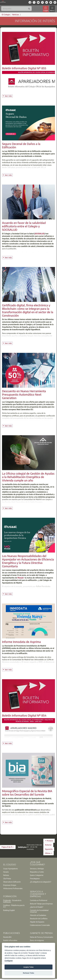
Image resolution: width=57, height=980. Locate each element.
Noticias (6, 875)
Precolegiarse (35, 878)
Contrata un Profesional (39, 900)
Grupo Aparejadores (10, 869)
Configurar (9, 961)
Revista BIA (7, 937)
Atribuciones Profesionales (13, 888)
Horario (6, 872)
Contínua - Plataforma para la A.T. (14, 906)
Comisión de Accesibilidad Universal (39, 911)
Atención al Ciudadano (38, 915)
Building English (9, 910)
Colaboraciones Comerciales (40, 925)
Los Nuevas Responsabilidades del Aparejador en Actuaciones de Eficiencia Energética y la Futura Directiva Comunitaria (28, 561)
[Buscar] (16, 9)
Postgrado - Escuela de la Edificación (12, 901)
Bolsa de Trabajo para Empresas (41, 904)
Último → (49, 853)
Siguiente (49, 849)
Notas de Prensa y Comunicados (42, 937)
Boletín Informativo (10, 940)
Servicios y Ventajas (37, 869)
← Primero (49, 841)
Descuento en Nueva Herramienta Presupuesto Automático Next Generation (24, 394)
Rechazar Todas (29, 973)
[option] (15, 869)
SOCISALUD (40, 234)
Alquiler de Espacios (37, 922)
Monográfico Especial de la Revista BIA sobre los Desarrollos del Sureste (27, 793)
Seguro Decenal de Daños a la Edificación (21, 145)
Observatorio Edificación (12, 882)
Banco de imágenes (37, 940)
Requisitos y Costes (37, 872)
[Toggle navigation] (52, 9)
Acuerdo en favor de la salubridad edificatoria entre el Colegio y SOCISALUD (24, 226)
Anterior (48, 845)
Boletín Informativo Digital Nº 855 (24, 68)
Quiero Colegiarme (37, 875)
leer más (9, 96)
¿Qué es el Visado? (37, 907)
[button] (8, 847)
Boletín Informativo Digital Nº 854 (24, 715)
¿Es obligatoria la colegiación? (41, 882)
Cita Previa (7, 878)
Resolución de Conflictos (39, 918)
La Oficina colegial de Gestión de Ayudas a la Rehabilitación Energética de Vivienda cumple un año (28, 477)
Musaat (21, 578)
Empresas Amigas (10, 885)
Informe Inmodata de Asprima (21, 642)
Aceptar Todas (28, 967)
